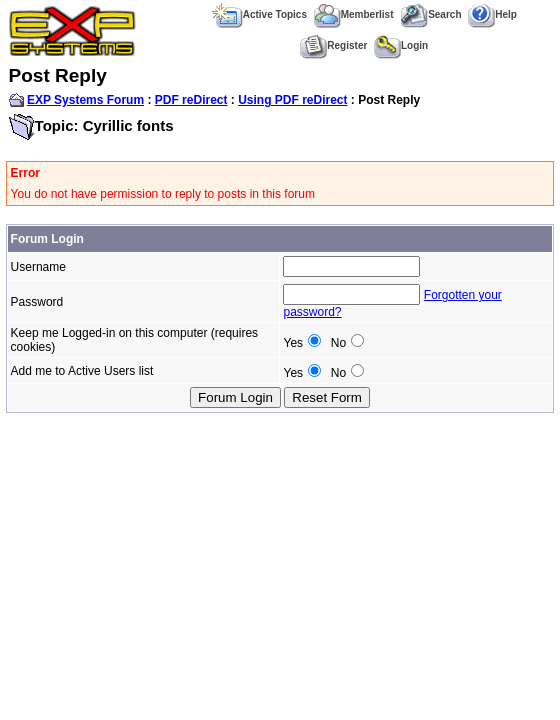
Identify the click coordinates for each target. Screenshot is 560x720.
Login (401, 45)
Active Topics (259, 14)
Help (492, 14)
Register (333, 45)
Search (430, 14)
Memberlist (354, 14)
